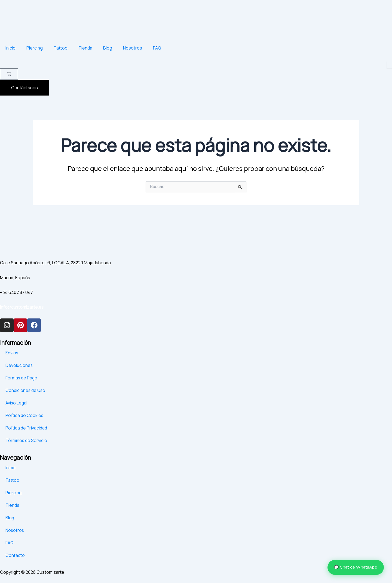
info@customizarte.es (22, 307)
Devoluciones (19, 365)
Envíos (12, 353)
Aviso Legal (17, 403)
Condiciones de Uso (26, 390)
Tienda (85, 48)
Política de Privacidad (26, 428)
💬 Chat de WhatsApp (356, 567)
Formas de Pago (22, 378)
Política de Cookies (24, 415)
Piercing (35, 48)
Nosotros (133, 48)
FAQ (157, 48)
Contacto (15, 555)
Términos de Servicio (26, 440)
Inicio (10, 48)
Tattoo (61, 48)
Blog (108, 48)
